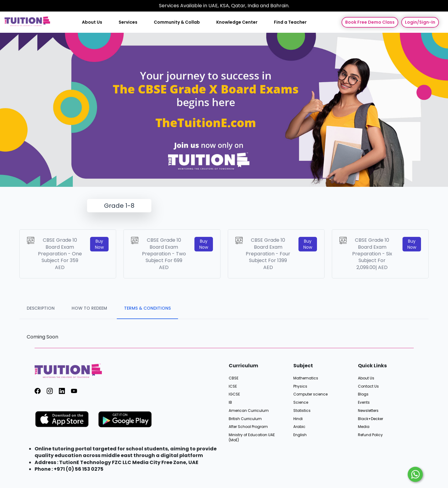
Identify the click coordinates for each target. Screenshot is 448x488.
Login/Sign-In (420, 22)
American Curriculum (249, 411)
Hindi (298, 419)
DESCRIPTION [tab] (41, 308)
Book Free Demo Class (370, 22)
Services (128, 22)
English (300, 435)
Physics (300, 386)
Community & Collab (177, 22)
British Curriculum (245, 419)
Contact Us (368, 386)
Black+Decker (371, 419)
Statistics (302, 411)
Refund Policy (370, 435)
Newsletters (368, 411)
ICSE (233, 386)
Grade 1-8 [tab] (119, 206)
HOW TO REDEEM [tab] (89, 308)
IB (230, 402)
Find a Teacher (290, 22)
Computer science (310, 394)
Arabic (299, 427)
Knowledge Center (237, 22)
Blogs (363, 394)
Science (301, 402)
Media (364, 427)
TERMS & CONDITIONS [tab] (147, 308)
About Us (92, 22)
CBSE (234, 378)
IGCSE (234, 394)
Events (364, 402)
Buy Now (99, 244)
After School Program (248, 427)
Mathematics (306, 378)
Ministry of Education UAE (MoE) (252, 438)
